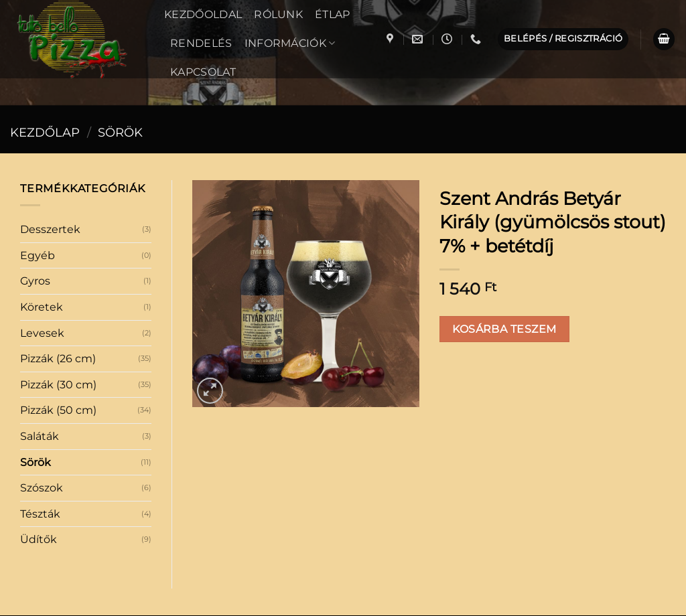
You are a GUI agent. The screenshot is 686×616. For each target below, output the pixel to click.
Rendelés (201, 43)
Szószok (42, 376)
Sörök (36, 351)
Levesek (42, 221)
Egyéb (38, 144)
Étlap (333, 14)
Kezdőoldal (203, 14)
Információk (290, 43)
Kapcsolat (203, 72)
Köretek (42, 195)
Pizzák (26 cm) (58, 247)
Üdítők (39, 428)
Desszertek (50, 118)
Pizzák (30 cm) (58, 273)
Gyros (35, 169)
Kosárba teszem (504, 217)
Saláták (40, 324)
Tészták (40, 402)
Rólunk (278, 14)
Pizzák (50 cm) (58, 298)
